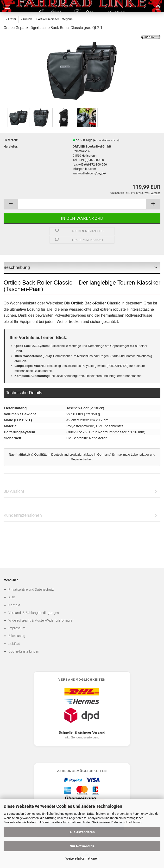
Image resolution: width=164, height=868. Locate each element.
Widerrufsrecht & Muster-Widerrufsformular (41, 620)
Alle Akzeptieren (82, 832)
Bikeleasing (17, 636)
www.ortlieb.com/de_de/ (89, 173)
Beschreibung (17, 267)
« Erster (11, 19)
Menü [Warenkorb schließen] (7, 7)
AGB (12, 597)
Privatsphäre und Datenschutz (31, 589)
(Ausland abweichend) (106, 140)
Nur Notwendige (82, 846)
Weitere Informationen (82, 858)
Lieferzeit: (11, 140)
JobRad (14, 644)
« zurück (26, 19)
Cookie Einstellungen (24, 651)
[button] (11, 204)
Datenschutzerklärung (126, 822)
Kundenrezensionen (23, 515)
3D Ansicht (14, 491)
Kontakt (14, 605)
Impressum (17, 628)
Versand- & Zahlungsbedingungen (34, 613)
